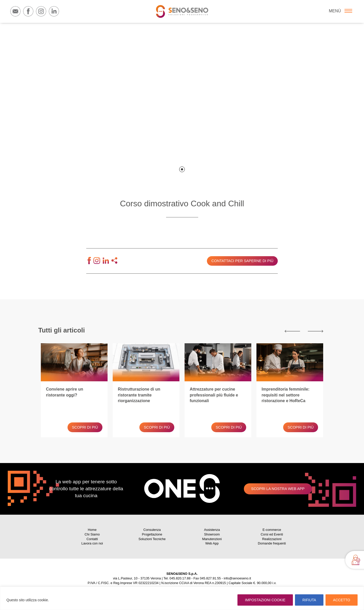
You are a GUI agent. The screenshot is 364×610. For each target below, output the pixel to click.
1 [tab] (182, 169)
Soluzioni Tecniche (152, 539)
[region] (182, 598)
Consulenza (152, 530)
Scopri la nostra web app (278, 489)
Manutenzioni (212, 539)
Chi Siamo (92, 534)
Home (92, 530)
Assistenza (212, 530)
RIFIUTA (309, 600)
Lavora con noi (92, 543)
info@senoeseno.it (237, 578)
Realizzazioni (272, 539)
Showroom (212, 534)
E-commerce (272, 530)
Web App (212, 543)
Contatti (92, 539)
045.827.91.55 (210, 578)
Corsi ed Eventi (272, 534)
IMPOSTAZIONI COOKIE (265, 600)
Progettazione (152, 534)
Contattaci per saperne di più (242, 261)
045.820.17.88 (180, 578)
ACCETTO (342, 600)
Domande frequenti (272, 543)
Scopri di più (85, 427)
